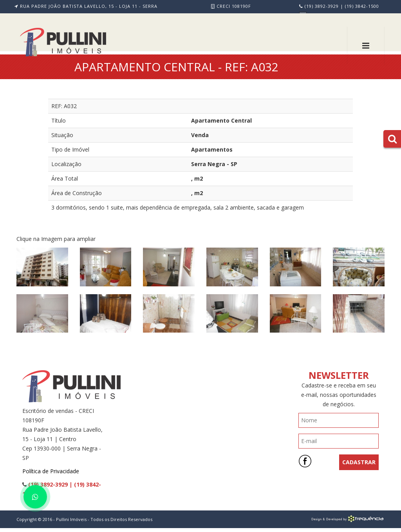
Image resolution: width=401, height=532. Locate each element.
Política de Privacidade (51, 471)
